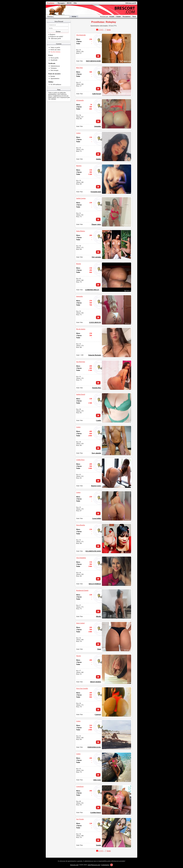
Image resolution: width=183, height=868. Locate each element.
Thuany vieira (96, 224)
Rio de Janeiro (81, 329)
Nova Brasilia (81, 525)
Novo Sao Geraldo (82, 688)
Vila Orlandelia (81, 558)
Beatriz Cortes (96, 486)
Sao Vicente (80, 819)
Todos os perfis (55, 47)
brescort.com (74, 865)
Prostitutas (51, 3)
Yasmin (98, 845)
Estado (112, 16)
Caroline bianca (96, 812)
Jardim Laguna (81, 198)
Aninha (98, 159)
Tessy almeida (96, 453)
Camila (99, 420)
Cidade (118, 16)
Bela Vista (79, 67)
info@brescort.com (94, 865)
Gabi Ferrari (97, 94)
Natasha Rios (97, 388)
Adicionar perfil (131, 3)
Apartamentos (55, 78)
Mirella (98, 616)
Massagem (61, 3)
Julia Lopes (97, 780)
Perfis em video (55, 50)
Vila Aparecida (81, 35)
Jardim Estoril (81, 394)
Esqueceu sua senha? (56, 36)
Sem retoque (54, 70)
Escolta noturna (55, 52)
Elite (75, 3)
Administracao (55, 66)
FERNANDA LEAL (94, 747)
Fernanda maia (96, 192)
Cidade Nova (80, 460)
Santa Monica (81, 231)
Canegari (98, 714)
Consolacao (80, 786)
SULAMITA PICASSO (93, 551)
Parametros (126, 16)
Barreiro (79, 166)
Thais (99, 649)
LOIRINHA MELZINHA (94, 290)
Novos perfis (55, 58)
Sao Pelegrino (81, 362)
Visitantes (54, 68)
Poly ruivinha (96, 257)
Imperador (79, 296)
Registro (52, 34)
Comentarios (105, 865)
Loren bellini (97, 518)
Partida (53, 76)
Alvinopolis (80, 100)
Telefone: (50, 16)
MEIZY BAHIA (96, 682)
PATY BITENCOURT (94, 61)
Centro (78, 133)
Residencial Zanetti (82, 590)
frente (109, 30)
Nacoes (78, 656)
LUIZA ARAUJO (95, 322)
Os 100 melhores (56, 84)
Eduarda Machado (95, 355)
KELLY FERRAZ (95, 584)
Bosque (79, 264)
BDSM (69, 3)
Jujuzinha (98, 126)
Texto (134, 16)
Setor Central (80, 623)
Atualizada (54, 60)
